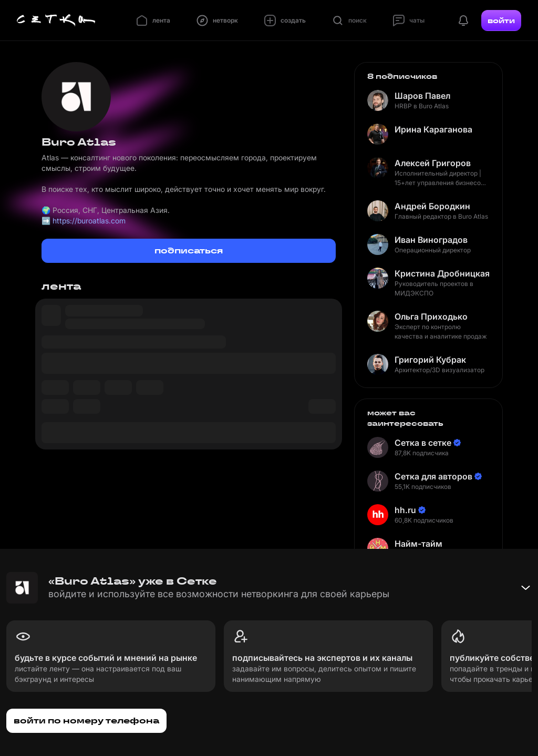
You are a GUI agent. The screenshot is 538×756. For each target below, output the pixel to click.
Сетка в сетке (423, 443)
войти (501, 21)
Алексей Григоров (433, 163)
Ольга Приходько (431, 316)
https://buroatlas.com (89, 221)
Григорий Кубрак (430, 360)
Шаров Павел (422, 96)
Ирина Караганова (433, 129)
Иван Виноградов (431, 240)
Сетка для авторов (433, 476)
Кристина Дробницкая (442, 273)
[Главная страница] (56, 21)
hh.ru (405, 510)
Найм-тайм (418, 544)
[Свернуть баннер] (525, 588)
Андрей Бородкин (432, 206)
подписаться (189, 251)
